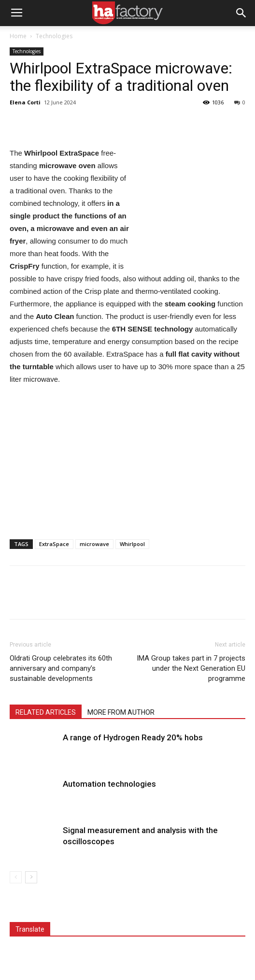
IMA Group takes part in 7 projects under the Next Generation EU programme (191, 668)
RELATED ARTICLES (46, 712)
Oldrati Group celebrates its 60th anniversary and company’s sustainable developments (61, 668)
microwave (94, 544)
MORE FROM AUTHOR (121, 712)
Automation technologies (109, 784)
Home (18, 36)
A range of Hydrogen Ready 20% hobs (133, 737)
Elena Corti (25, 102)
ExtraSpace (54, 544)
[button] (241, 13)
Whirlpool (132, 544)
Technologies (54, 36)
